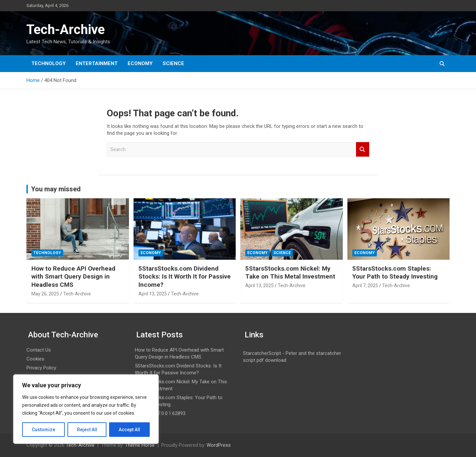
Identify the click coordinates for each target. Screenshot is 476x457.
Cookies (35, 359)
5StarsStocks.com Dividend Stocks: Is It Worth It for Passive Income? (185, 277)
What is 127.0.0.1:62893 (160, 413)
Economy (140, 63)
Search (363, 150)
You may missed (56, 189)
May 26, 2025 (45, 294)
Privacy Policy (41, 368)
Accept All (129, 430)
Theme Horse (140, 445)
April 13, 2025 (153, 294)
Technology (49, 63)
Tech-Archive (66, 30)
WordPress (219, 445)
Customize (43, 430)
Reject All (87, 430)
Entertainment (97, 63)
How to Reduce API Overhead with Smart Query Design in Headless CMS (73, 277)
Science (173, 63)
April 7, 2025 (365, 286)
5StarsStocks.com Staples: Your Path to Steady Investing (395, 273)
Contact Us (39, 350)
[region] (86, 409)
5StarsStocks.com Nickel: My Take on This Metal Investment (290, 273)
